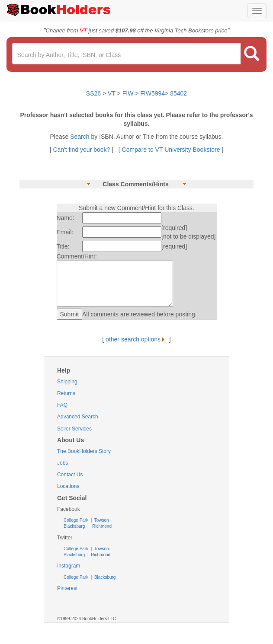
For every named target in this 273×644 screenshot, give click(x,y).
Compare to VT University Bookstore (171, 150)
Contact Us (70, 475)
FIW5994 (153, 93)
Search (80, 137)
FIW (128, 93)
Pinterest (67, 588)
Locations (68, 486)
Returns (66, 393)
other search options (136, 339)
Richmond (101, 526)
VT (112, 93)
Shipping (67, 382)
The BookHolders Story (84, 451)
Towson (101, 520)
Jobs (63, 463)
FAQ (62, 405)
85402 (178, 93)
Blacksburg (74, 526)
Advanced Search (78, 417)
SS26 (93, 93)
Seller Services (74, 429)
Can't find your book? (82, 150)
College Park (77, 520)
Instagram (69, 566)
